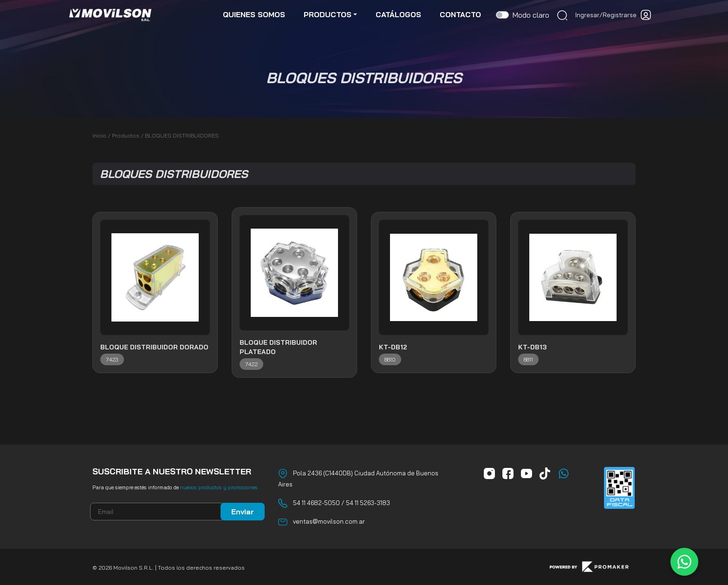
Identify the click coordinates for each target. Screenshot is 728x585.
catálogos (398, 15)
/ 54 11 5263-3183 (365, 503)
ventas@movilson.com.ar (329, 521)
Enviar (243, 512)
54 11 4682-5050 (316, 503)
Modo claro (531, 15)
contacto (460, 15)
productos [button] (328, 15)
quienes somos (254, 15)
